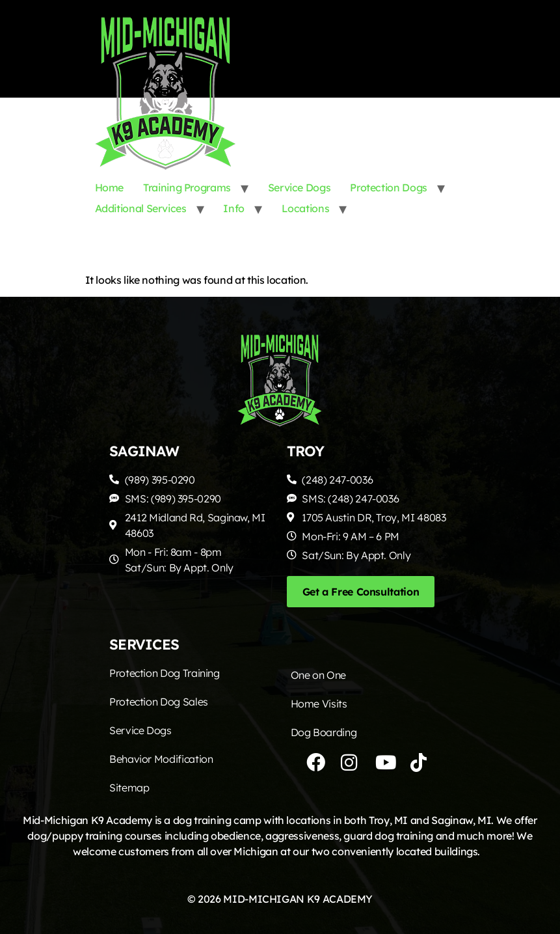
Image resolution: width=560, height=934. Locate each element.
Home (110, 187)
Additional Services (141, 208)
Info (234, 208)
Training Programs (187, 187)
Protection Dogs (389, 187)
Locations (306, 208)
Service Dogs (300, 187)
